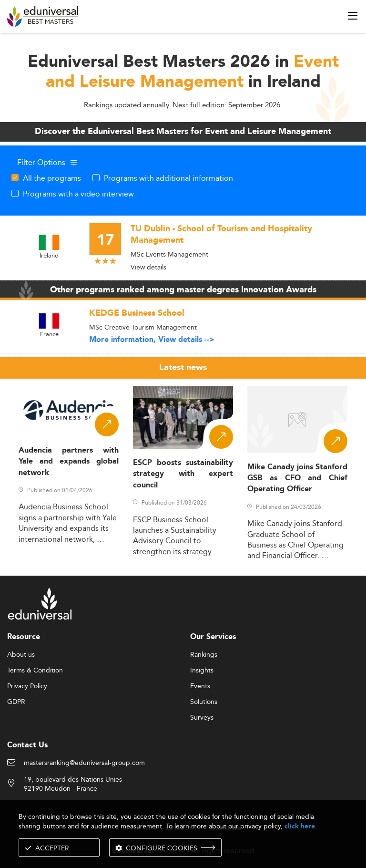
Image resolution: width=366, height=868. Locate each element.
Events (200, 686)
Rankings (204, 655)
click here (300, 826)
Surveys (202, 718)
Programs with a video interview (78, 194)
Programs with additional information (168, 178)
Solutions (204, 702)
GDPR (16, 702)
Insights (202, 671)
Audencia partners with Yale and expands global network (69, 462)
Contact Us (27, 745)
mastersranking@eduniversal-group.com (84, 763)
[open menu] (353, 16)
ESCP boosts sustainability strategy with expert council (183, 474)
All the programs (52, 178)
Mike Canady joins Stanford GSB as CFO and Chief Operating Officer (297, 478)
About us (21, 655)
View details (148, 267)
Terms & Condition (35, 671)
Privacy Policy (27, 686)
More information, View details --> (152, 340)
